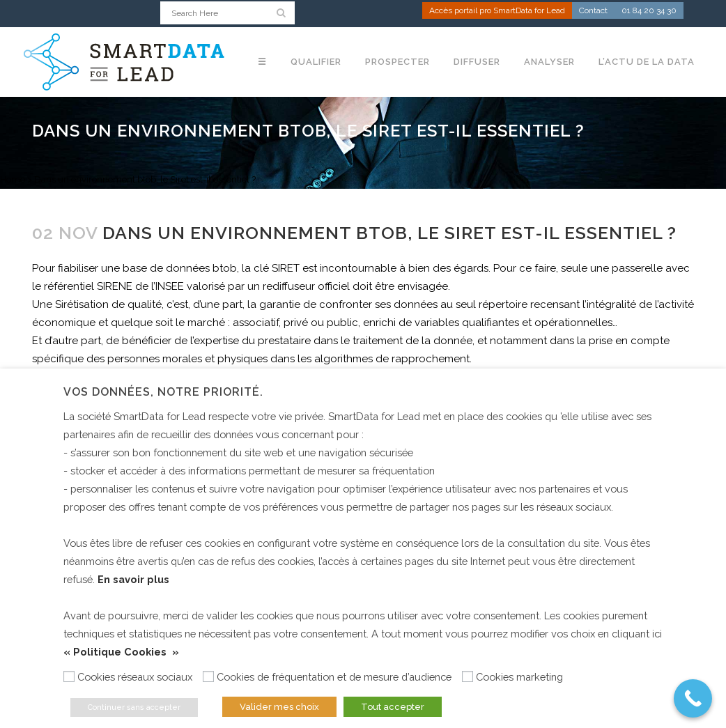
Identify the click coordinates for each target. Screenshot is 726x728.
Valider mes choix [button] (279, 707)
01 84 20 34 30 (649, 11)
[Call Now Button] (693, 698)
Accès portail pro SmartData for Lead (497, 11)
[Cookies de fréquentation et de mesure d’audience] (208, 676)
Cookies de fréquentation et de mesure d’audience (334, 677)
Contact (593, 11)
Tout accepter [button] (393, 707)
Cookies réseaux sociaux (135, 677)
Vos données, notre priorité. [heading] (163, 392)
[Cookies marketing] (468, 676)
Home (13, 179)
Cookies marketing (519, 677)
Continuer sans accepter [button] (134, 707)
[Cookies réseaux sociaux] (69, 676)
